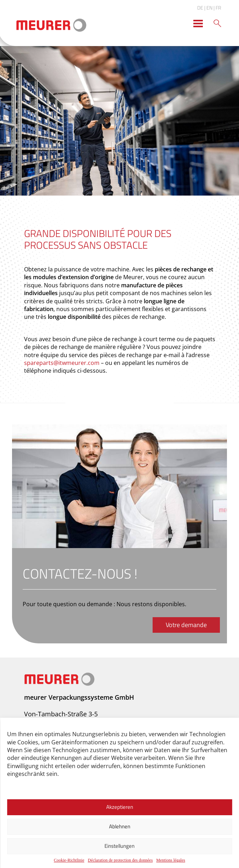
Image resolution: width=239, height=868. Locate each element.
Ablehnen (120, 826)
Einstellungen (120, 846)
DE (200, 8)
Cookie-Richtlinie (69, 860)
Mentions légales (171, 860)
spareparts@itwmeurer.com (62, 363)
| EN (208, 8)
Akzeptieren (120, 807)
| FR (217, 8)
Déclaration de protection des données (120, 860)
